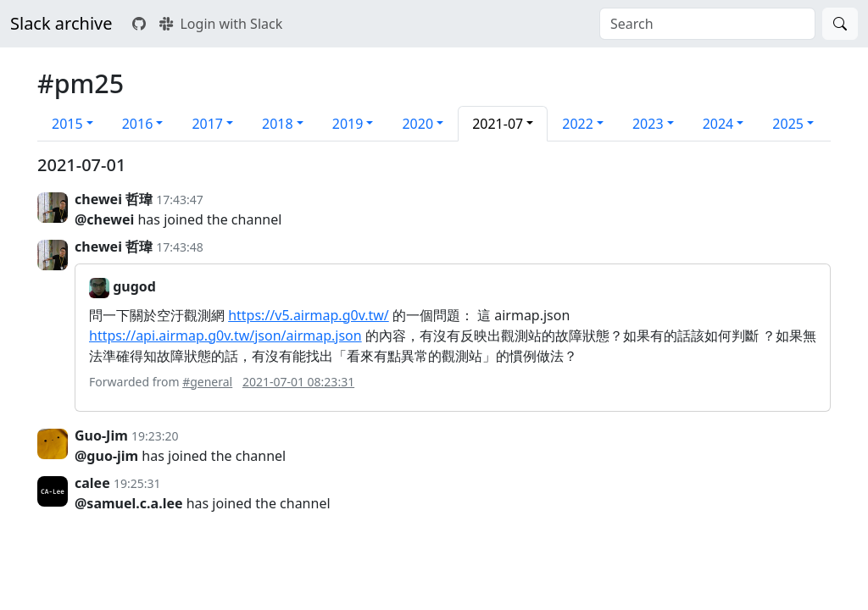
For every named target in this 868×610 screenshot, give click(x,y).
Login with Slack (221, 24)
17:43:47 (180, 200)
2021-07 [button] (498, 124)
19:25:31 (137, 483)
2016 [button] (138, 124)
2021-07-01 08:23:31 (298, 382)
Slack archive (61, 23)
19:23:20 (155, 436)
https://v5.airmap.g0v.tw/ (309, 315)
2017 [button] (207, 124)
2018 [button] (278, 124)
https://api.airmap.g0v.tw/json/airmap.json (225, 335)
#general (207, 382)
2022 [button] (578, 124)
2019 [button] (348, 124)
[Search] (840, 24)
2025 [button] (788, 124)
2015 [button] (67, 124)
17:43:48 (180, 247)
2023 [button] (648, 124)
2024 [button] (718, 124)
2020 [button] (417, 124)
